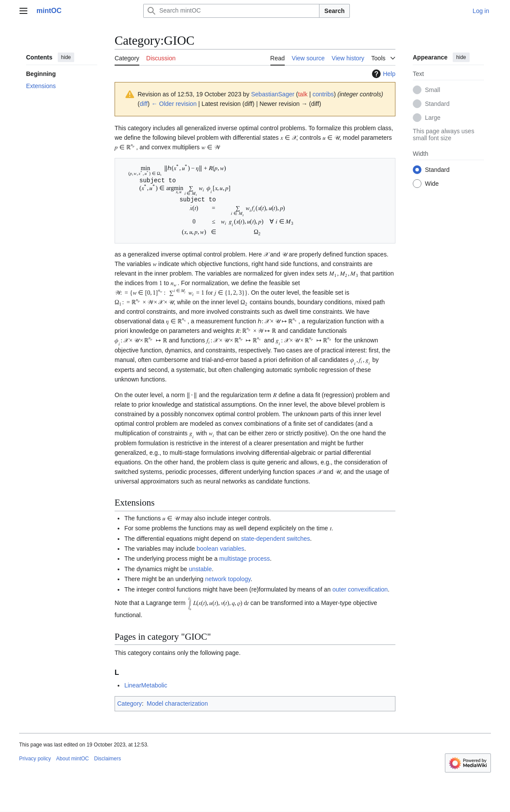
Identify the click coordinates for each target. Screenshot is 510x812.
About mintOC (72, 759)
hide (66, 57)
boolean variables (220, 549)
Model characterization (177, 704)
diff (144, 104)
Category (130, 704)
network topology (228, 579)
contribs (323, 94)
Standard (437, 104)
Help (383, 74)
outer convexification (360, 590)
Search (334, 11)
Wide (432, 184)
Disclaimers (108, 759)
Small (433, 90)
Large (433, 118)
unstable (200, 569)
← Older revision (174, 104)
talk (303, 94)
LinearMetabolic (146, 686)
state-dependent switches (275, 539)
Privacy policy (35, 759)
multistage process (245, 559)
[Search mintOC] (231, 11)
